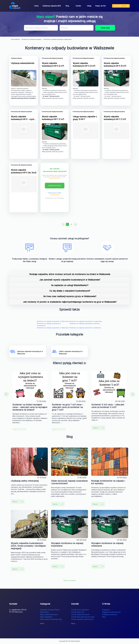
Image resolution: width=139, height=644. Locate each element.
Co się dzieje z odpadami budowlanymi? (70, 291)
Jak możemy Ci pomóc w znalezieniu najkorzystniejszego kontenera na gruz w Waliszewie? (70, 302)
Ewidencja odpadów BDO (52, 6)
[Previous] (63, 224)
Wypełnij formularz (55, 185)
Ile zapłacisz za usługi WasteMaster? (70, 285)
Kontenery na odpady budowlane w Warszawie (53, 321)
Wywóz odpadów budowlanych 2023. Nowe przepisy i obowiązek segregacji (28, 546)
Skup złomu (45, 612)
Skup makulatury (46, 617)
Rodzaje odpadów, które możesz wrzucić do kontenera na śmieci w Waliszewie (70, 274)
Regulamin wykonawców (111, 612)
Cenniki (78, 6)
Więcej (98, 428)
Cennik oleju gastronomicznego (83, 617)
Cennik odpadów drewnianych (82, 619)
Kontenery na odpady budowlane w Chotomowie (49, 325)
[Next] (76, 224)
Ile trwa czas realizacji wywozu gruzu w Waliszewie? (70, 296)
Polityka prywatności (110, 614)
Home (36, 6)
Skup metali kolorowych (49, 614)
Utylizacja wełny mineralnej (25, 481)
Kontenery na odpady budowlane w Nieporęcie (53, 328)
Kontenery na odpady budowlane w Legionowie (86, 321)
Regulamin (106, 610)
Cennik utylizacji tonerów (80, 614)
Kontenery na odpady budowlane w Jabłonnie (85, 328)
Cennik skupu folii (78, 612)
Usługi (89, 6)
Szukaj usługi (105, 28)
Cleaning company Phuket (50, 610)
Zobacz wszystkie (70, 580)
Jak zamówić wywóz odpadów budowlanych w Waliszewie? (70, 280)
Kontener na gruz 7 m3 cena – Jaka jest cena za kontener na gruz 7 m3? (67, 407)
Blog (67, 6)
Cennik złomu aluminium (80, 610)
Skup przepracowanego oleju (51, 619)
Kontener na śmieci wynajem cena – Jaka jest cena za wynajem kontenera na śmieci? (30, 407)
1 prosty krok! (55, 195)
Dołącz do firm (101, 6)
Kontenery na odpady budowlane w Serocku (85, 323)
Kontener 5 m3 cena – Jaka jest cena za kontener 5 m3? (108, 406)
